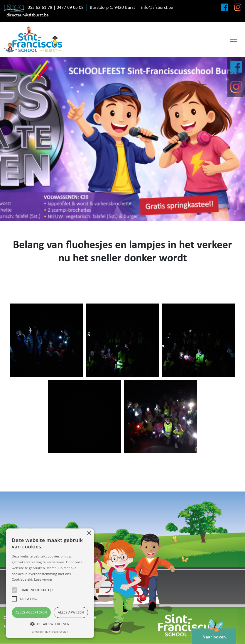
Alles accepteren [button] (31, 612)
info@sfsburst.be (157, 8)
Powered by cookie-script (50, 632)
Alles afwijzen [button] (71, 612)
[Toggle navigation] (234, 39)
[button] (50, 624)
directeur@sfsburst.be (28, 15)
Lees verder (43, 579)
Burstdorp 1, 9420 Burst (112, 8)
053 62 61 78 (40, 8)
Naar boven (214, 634)
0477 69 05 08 (70, 8)
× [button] (89, 534)
